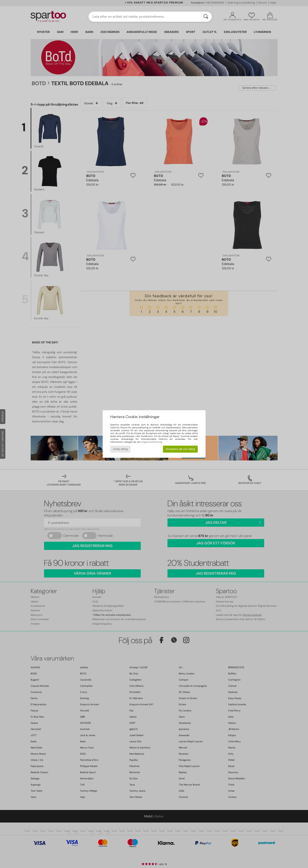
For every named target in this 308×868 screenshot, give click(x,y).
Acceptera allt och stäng (180, 449)
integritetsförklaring (151, 442)
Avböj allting (120, 449)
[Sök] (206, 17)
